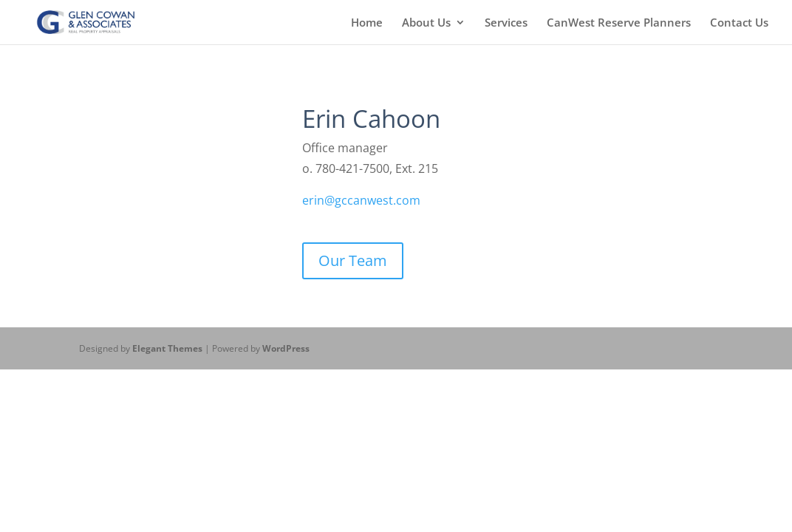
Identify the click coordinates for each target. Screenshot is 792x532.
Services (506, 23)
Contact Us (739, 23)
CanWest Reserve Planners (619, 23)
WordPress (286, 348)
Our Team (353, 260)
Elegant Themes (167, 348)
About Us (426, 23)
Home (367, 23)
